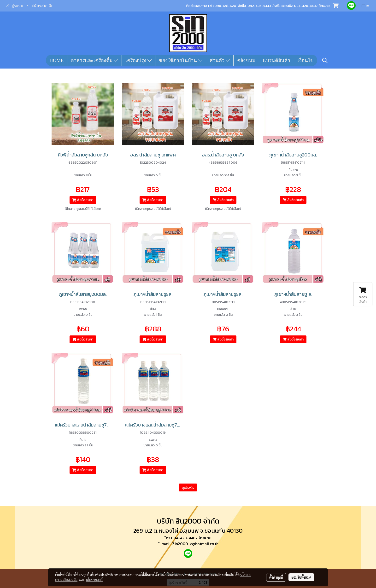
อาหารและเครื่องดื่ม (94, 60)
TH (365, 6)
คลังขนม (246, 60)
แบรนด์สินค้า (276, 60)
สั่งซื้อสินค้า (83, 200)
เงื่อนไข (306, 60)
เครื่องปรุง (139, 60)
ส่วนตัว (220, 60)
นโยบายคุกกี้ (94, 580)
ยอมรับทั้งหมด (301, 577)
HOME (56, 60)
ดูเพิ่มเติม (188, 487)
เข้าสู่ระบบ (14, 6)
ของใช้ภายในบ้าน (181, 60)
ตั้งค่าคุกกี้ (276, 577)
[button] (325, 60)
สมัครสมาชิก (42, 6)
